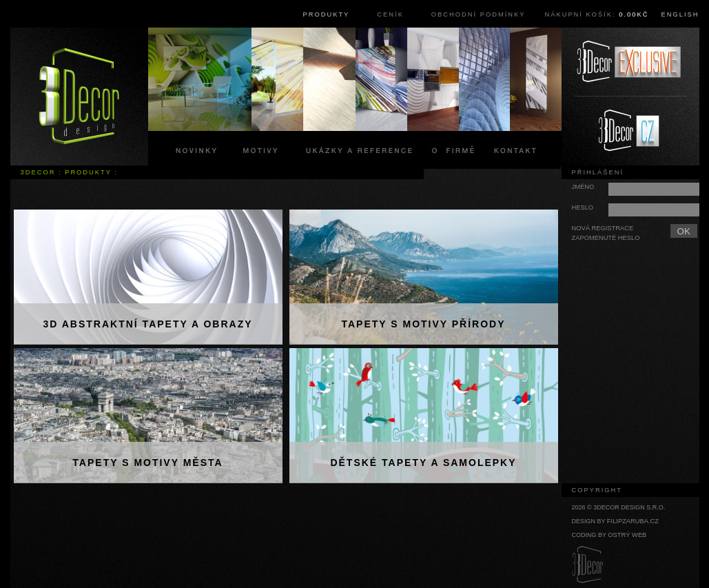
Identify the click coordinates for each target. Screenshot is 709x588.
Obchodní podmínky (479, 14)
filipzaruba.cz (633, 521)
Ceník (390, 14)
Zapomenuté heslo (606, 238)
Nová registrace (603, 228)
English (680, 14)
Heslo (583, 207)
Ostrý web (627, 535)
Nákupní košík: (596, 14)
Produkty (327, 14)
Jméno (583, 187)
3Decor (38, 172)
